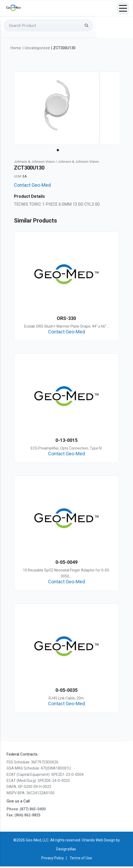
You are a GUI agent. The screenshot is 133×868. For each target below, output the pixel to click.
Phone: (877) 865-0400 (26, 811)
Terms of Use (81, 860)
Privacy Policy (53, 860)
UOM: (18, 176)
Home (16, 48)
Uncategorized (37, 48)
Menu (123, 8)
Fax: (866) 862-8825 (24, 817)
